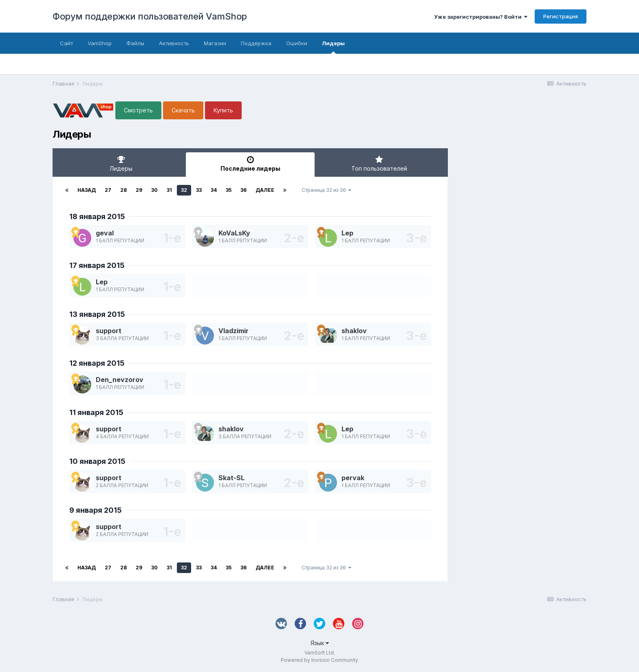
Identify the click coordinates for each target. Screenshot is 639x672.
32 (184, 190)
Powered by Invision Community (319, 660)
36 (243, 190)
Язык (320, 643)
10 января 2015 (97, 461)
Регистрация (561, 16)
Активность (174, 43)
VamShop (100, 43)
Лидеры (333, 47)
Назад (87, 190)
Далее (265, 190)
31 (169, 190)
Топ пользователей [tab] (379, 164)
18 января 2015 (97, 216)
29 (139, 190)
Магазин (215, 43)
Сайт (66, 43)
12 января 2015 (97, 363)
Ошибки (297, 43)
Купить (223, 110)
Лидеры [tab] (121, 164)
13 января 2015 (97, 314)
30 (154, 190)
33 (199, 190)
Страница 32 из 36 (326, 190)
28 (123, 190)
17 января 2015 (97, 265)
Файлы (135, 43)
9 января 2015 (96, 510)
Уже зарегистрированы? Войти (481, 17)
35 (229, 190)
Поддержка (256, 43)
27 (108, 190)
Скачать (183, 110)
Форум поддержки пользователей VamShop (150, 16)
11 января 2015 (96, 412)
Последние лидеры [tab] (250, 164)
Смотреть (138, 110)
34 (214, 190)
